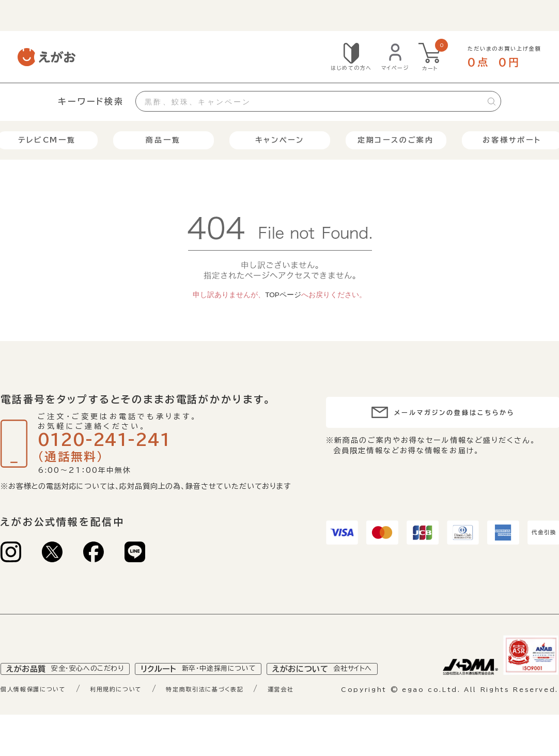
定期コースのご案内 (396, 140)
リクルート (217, 692)
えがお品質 (72, 692)
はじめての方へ (351, 68)
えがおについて (355, 692)
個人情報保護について (42, 713)
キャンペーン (280, 140)
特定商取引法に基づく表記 (246, 713)
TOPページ (283, 295)
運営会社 (336, 713)
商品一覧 (163, 140)
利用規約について (140, 713)
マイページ (395, 68)
